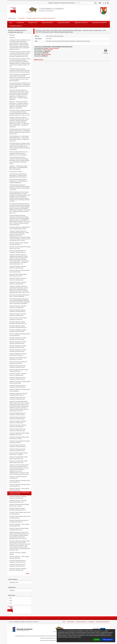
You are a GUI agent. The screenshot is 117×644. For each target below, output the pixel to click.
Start (11, 23)
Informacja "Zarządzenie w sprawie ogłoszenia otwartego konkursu (17, 343)
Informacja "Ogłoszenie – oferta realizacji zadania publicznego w (18, 525)
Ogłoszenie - (11, 38)
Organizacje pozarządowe (99, 23)
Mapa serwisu (71, 622)
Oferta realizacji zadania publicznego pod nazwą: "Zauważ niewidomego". (18, 296)
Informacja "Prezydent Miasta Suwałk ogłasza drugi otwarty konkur (17, 458)
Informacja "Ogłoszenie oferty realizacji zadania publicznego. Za (18, 370)
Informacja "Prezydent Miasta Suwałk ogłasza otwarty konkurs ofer (17, 462)
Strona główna (22, 18)
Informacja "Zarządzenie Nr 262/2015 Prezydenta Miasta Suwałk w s (17, 394)
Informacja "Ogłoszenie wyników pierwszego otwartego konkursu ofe (17, 323)
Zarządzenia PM (33, 23)
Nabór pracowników (47, 23)
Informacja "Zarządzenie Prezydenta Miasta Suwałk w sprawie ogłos (19, 382)
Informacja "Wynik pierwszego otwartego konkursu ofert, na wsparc (18, 505)
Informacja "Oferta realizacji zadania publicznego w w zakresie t (17, 358)
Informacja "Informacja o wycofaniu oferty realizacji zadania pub (18, 493)
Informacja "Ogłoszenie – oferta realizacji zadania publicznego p (18, 489)
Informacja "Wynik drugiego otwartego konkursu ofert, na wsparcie (17, 454)
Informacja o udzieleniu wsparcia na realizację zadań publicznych (41, 18)
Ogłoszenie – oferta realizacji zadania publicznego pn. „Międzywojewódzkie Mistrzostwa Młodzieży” (17, 168)
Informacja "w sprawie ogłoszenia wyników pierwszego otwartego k (19, 442)
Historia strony (39, 60)
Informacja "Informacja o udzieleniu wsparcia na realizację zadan (17, 267)
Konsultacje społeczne (16, 26)
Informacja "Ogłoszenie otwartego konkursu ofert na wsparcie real (19, 481)
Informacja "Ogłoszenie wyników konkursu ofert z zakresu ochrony (18, 271)
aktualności (11, 35)
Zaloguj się (11, 590)
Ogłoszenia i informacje (81, 23)
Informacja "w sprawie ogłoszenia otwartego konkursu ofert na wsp (19, 248)
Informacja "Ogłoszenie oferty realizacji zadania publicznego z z (18, 244)
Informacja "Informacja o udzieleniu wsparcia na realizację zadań (17, 279)
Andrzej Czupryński (54, 48)
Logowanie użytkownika (54, 3)
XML (10, 598)
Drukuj (106, 51)
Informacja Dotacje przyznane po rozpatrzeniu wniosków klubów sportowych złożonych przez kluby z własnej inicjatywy (19, 70)
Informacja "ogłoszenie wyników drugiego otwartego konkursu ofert (18, 434)
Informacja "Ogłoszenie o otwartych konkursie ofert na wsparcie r (17, 354)
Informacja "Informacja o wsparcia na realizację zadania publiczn (17, 362)
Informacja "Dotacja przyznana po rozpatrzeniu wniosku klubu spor (16, 366)
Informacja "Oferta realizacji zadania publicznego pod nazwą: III (17, 275)
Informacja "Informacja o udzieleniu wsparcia (17, 553)
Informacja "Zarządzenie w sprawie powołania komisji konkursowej (17, 331)
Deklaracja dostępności (103, 622)
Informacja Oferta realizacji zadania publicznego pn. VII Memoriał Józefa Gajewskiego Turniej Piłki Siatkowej (17, 175)
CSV (10, 603)
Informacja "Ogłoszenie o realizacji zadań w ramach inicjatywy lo (19, 390)
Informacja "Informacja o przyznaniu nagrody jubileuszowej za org (17, 501)
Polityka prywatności (107, 640)
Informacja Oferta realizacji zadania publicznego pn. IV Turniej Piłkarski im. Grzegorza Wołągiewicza (18, 181)
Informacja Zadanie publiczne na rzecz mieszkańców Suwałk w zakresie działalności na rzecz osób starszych (18, 153)
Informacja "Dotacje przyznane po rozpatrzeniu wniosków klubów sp (16, 251)
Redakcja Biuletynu (82, 622)
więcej (28, 574)
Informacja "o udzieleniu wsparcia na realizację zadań (17, 477)
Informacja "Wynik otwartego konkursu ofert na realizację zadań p (19, 513)
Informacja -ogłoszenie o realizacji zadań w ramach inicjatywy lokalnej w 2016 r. (19, 228)
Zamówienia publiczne (64, 23)
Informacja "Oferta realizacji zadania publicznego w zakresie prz (17, 319)
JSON (10, 601)
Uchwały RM (20, 23)
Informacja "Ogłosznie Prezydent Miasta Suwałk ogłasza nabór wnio (18, 529)
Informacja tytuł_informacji (15, 172)
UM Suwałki (91, 622)
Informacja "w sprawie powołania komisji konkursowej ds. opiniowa (18, 438)
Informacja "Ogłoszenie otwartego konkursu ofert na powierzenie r (19, 335)
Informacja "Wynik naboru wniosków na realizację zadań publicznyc (18, 521)
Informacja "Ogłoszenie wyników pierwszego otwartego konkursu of (17, 509)
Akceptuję (97, 640)
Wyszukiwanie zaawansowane (68, 3)
